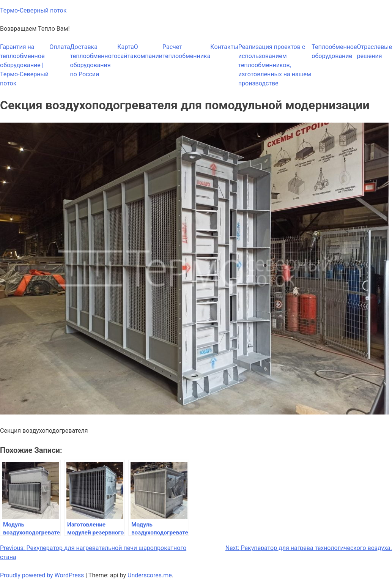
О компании (148, 51)
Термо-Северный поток (33, 10)
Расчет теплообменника (186, 51)
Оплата (60, 47)
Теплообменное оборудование (334, 51)
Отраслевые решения (374, 51)
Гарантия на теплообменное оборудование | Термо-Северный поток (24, 65)
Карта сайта (126, 51)
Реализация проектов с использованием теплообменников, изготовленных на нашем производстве (275, 65)
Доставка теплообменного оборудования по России (94, 61)
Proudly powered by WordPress (43, 575)
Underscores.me (150, 575)
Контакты (224, 47)
